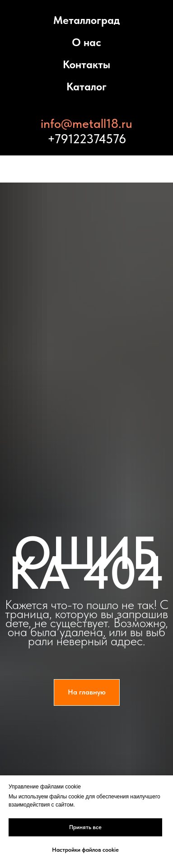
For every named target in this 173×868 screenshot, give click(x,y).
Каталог (86, 87)
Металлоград (86, 20)
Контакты (86, 64)
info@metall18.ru (86, 123)
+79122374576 (87, 139)
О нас (86, 42)
